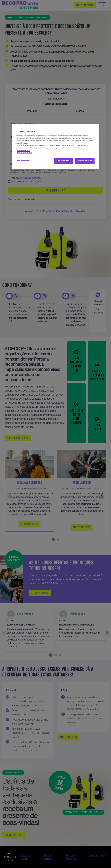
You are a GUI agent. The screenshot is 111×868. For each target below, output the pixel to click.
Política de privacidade (25, 153)
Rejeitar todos (63, 161)
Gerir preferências (23, 160)
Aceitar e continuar (85, 161)
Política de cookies (23, 150)
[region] (55, 147)
